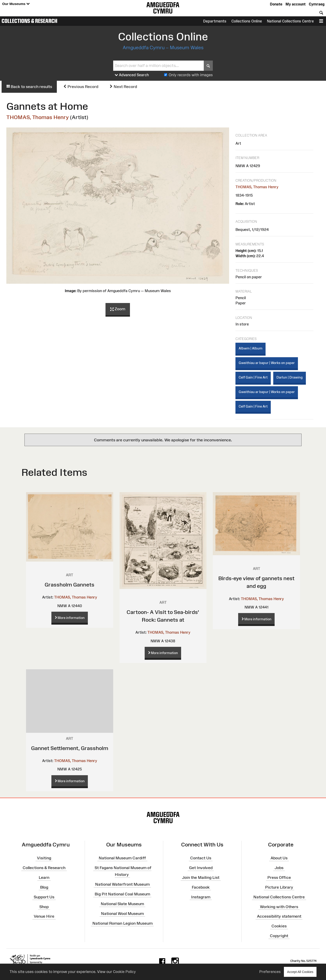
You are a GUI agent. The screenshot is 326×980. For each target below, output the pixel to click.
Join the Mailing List (201, 877)
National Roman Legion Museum (122, 923)
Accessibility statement (279, 916)
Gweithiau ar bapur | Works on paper (267, 363)
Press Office (279, 877)
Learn (44, 877)
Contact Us (201, 858)
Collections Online (247, 21)
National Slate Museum (122, 904)
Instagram (201, 897)
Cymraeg (317, 4)
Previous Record (81, 87)
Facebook (201, 887)
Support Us (44, 897)
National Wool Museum (122, 914)
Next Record (123, 87)
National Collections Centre (290, 21)
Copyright (279, 936)
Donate (276, 4)
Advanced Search (132, 75)
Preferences (270, 972)
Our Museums (16, 4)
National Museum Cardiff (122, 858)
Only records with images (191, 75)
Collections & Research (29, 21)
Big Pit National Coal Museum (122, 894)
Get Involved (201, 868)
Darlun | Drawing (290, 377)
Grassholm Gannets (70, 585)
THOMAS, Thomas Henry (38, 117)
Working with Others (279, 907)
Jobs (279, 868)
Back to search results (29, 87)
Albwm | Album (250, 348)
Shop (44, 907)
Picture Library (279, 887)
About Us (279, 858)
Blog (44, 887)
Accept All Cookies (300, 972)
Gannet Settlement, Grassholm (70, 748)
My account (296, 4)
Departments (215, 21)
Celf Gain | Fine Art (253, 377)
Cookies (279, 926)
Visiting (44, 858)
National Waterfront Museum (122, 884)
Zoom (118, 309)
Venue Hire (44, 916)
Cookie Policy (124, 972)
